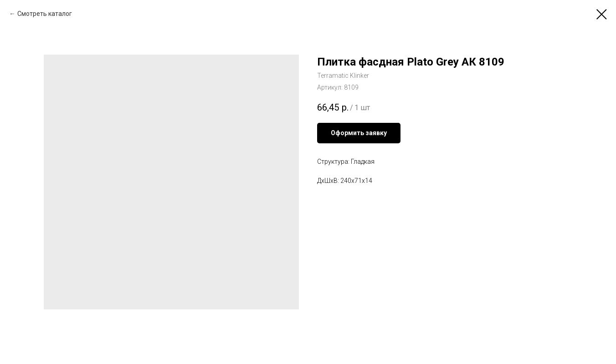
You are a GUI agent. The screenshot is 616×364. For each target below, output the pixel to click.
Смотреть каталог (45, 14)
